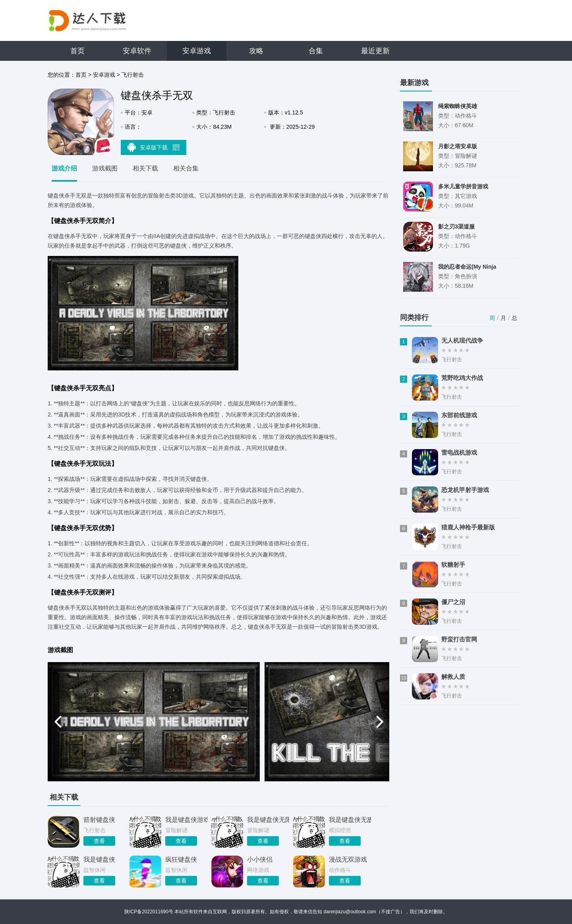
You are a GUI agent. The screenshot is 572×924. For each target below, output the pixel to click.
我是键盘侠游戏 (186, 820)
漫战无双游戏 (348, 859)
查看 (99, 841)
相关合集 (186, 168)
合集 (316, 51)
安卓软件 (137, 51)
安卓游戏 (197, 51)
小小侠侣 (260, 859)
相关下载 (145, 168)
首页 (77, 51)
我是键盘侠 (99, 859)
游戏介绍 (64, 168)
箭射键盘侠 (99, 820)
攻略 (256, 51)
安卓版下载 (154, 147)
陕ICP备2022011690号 (149, 912)
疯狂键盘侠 (181, 859)
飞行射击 (133, 75)
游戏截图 (105, 168)
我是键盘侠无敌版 (350, 820)
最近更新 (375, 51)
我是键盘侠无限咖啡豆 (268, 820)
